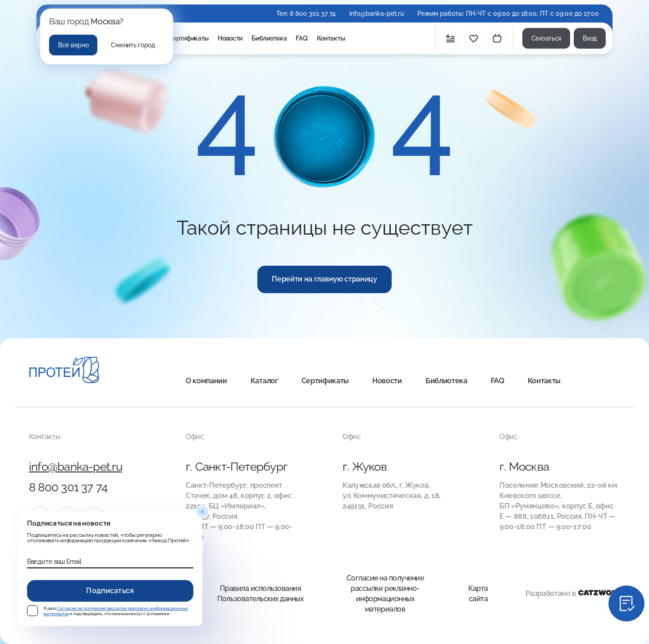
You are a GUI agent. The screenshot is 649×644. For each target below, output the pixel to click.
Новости (230, 38)
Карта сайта (478, 594)
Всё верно (73, 45)
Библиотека (269, 38)
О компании (206, 381)
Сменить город (133, 45)
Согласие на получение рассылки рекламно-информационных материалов (385, 594)
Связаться (546, 38)
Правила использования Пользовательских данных (260, 594)
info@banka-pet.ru (377, 14)
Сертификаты (188, 38)
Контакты (331, 38)
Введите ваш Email (54, 562)
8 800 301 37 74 (313, 14)
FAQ (302, 38)
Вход (590, 38)
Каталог (264, 381)
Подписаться (110, 591)
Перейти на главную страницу (324, 279)
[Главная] (64, 371)
